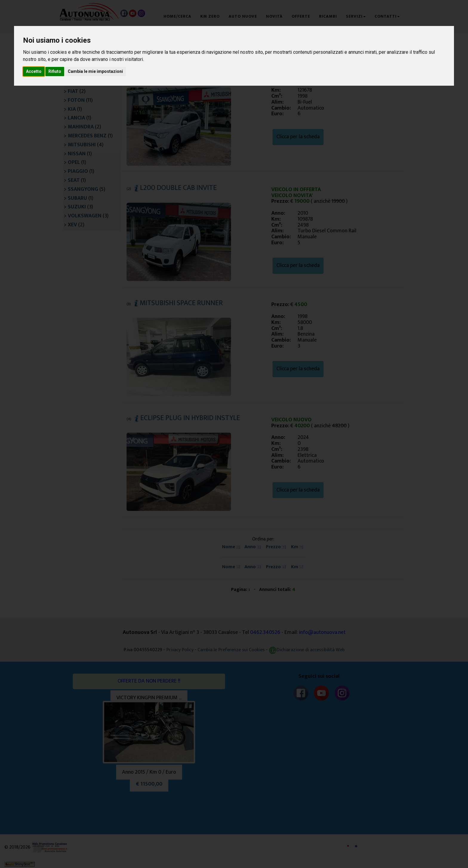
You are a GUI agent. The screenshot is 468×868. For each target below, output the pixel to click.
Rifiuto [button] (55, 71)
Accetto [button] (34, 71)
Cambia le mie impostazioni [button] (95, 71)
